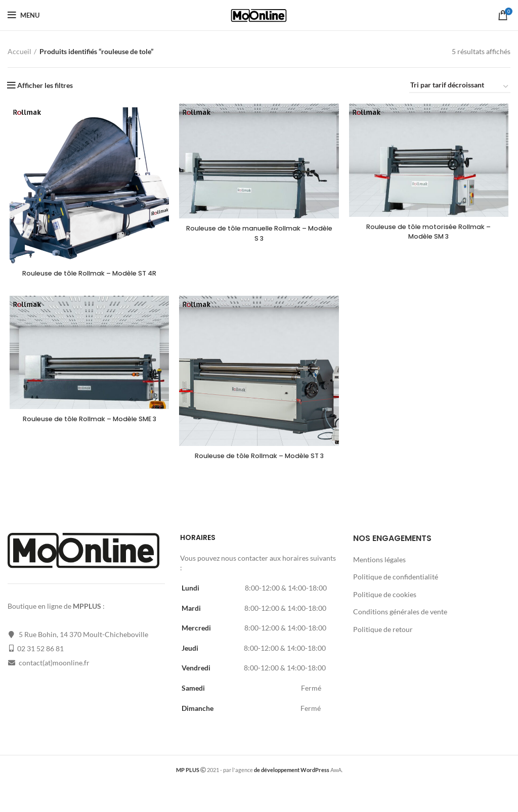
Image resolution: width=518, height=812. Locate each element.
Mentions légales (379, 568)
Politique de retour (383, 638)
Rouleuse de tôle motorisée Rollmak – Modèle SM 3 (430, 233)
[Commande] (460, 87)
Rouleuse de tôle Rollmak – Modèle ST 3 (259, 468)
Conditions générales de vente (400, 620)
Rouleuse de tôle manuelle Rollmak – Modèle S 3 (259, 234)
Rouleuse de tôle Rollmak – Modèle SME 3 (88, 436)
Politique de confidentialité (396, 585)
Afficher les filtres (45, 85)
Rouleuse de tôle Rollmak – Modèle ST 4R (88, 279)
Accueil (19, 51)
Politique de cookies (385, 603)
